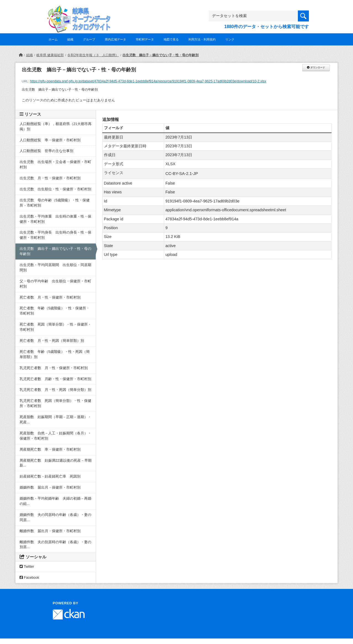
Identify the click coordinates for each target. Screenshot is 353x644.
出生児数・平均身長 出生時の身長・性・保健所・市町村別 (55, 235)
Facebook (29, 578)
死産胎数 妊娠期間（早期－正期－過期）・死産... (55, 420)
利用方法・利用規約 (202, 39)
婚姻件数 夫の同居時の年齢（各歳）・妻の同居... (55, 517)
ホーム (53, 39)
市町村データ (145, 39)
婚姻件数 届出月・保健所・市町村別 (50, 488)
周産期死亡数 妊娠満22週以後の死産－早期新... (56, 463)
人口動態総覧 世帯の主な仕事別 (46, 151)
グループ (89, 39)
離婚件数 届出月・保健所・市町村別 (50, 531)
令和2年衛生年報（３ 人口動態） (93, 55)
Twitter (27, 567)
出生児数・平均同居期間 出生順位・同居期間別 (55, 268)
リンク (230, 39)
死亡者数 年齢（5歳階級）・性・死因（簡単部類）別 (55, 354)
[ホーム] (21, 55)
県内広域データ (115, 39)
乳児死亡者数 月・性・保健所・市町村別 (54, 368)
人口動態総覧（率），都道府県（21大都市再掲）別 (56, 127)
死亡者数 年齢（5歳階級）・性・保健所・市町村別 (55, 311)
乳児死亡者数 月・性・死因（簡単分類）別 (55, 390)
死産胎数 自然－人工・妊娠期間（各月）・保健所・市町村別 (55, 436)
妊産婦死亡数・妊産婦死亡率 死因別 (50, 477)
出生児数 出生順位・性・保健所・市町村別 (55, 189)
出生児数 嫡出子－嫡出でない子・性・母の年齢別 (161, 55)
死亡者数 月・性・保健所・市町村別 (50, 297)
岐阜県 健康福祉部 (50, 55)
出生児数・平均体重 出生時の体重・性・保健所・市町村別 (55, 219)
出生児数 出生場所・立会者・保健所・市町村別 (55, 165)
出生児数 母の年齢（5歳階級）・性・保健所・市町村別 (55, 203)
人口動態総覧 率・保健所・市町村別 (50, 140)
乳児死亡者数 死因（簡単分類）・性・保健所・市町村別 (55, 403)
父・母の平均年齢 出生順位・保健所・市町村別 (55, 284)
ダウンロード (316, 67)
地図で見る (171, 39)
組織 (70, 39)
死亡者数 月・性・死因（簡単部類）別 (52, 341)
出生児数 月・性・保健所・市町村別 (50, 178)
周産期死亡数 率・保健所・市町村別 (50, 450)
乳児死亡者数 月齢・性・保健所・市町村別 (55, 379)
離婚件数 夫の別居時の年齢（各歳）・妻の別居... (55, 545)
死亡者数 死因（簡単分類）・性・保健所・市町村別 (55, 327)
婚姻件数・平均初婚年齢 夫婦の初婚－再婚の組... (55, 501)
